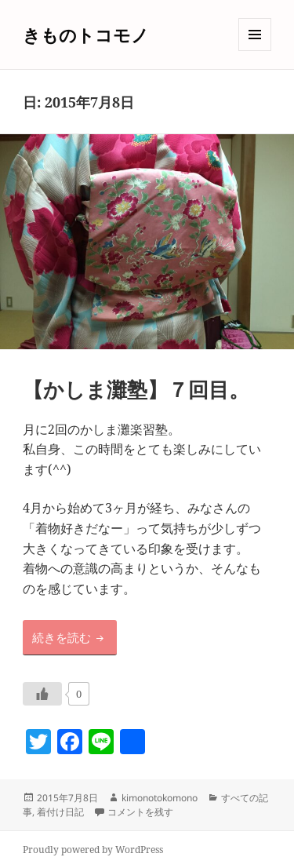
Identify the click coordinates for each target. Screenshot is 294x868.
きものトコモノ (86, 35)
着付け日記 (60, 812)
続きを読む (74, 636)
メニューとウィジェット (255, 51)
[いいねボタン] (42, 694)
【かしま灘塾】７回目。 (136, 389)
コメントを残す (140, 812)
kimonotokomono (160, 798)
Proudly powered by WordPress (93, 850)
